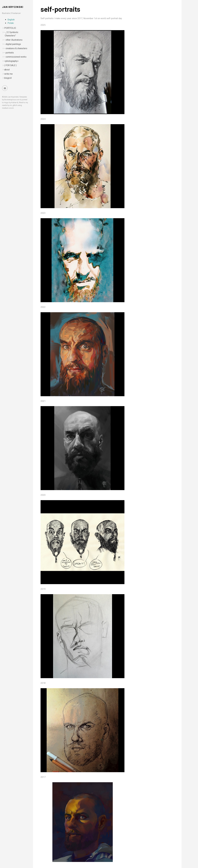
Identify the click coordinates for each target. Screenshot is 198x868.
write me (8, 74)
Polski (11, 23)
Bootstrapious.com (12, 100)
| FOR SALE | (10, 65)
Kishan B (15, 102)
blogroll (8, 78)
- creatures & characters (16, 48)
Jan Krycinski (13, 7)
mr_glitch (13, 105)
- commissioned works (15, 57)
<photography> (11, 61)
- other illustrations (13, 40)
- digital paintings (13, 44)
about (7, 70)
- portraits (9, 53)
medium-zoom (8, 108)
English (11, 20)
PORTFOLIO (10, 28)
